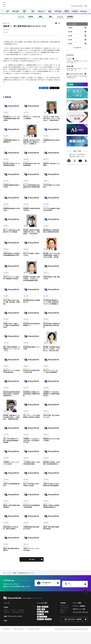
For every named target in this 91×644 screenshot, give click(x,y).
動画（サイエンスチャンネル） (13, 628)
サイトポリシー (7, 641)
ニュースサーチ (64, 620)
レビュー (6, 622)
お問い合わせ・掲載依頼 (75, 631)
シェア (44, 88)
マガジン (63, 624)
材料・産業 (58, 11)
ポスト (55, 88)
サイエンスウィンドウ (18, 624)
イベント (60, 16)
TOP (4, 585)
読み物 (31, 16)
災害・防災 (75, 11)
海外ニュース (64, 622)
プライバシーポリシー (19, 641)
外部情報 (70, 16)
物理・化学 (41, 11)
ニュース (21, 16)
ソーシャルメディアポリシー (33, 641)
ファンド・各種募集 (79, 618)
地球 (24, 11)
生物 (7, 11)
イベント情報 (77, 615)
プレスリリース (64, 617)
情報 (50, 11)
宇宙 (33, 11)
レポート (13, 622)
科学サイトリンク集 (79, 621)
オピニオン (7, 624)
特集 (50, 16)
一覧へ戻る (32, 571)
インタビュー (21, 622)
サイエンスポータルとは (80, 624)
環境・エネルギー (42, 629)
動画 (41, 16)
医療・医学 (16, 11)
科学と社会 (84, 11)
